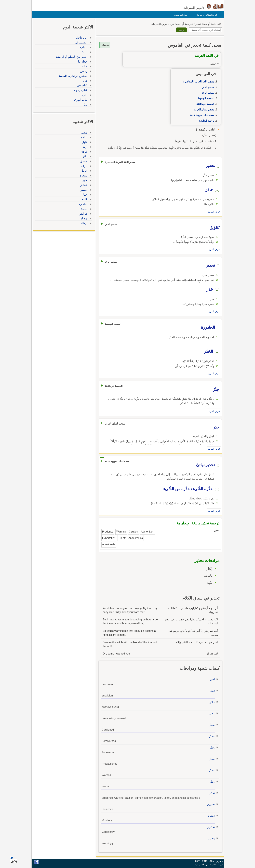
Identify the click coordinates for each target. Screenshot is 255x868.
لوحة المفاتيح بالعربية (206, 15)
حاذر (211, 702)
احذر (211, 679)
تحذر (211, 691)
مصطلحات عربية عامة (201, 115)
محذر (211, 714)
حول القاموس (180, 15)
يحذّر (211, 748)
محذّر (211, 725)
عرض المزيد (213, 212)
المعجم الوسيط (205, 98)
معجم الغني (207, 87)
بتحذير (211, 838)
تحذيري (210, 804)
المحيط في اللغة (205, 104)
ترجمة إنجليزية (206, 121)
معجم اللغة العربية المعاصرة (198, 82)
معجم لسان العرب (203, 110)
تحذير (211, 793)
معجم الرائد (207, 93)
